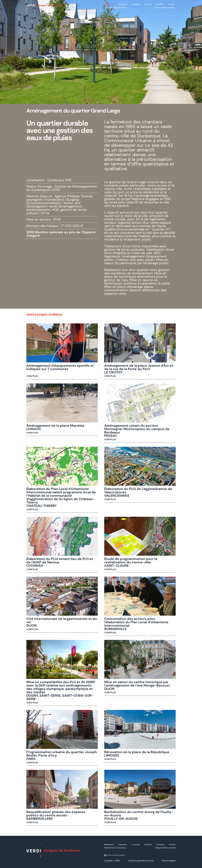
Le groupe (136, 4)
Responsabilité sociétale (165, 8)
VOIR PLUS (32, 376)
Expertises (123, 4)
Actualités (160, 4)
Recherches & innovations (116, 8)
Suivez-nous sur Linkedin (115, 855)
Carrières (148, 4)
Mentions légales (169, 861)
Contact (171, 4)
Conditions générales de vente (141, 861)
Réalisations (110, 4)
